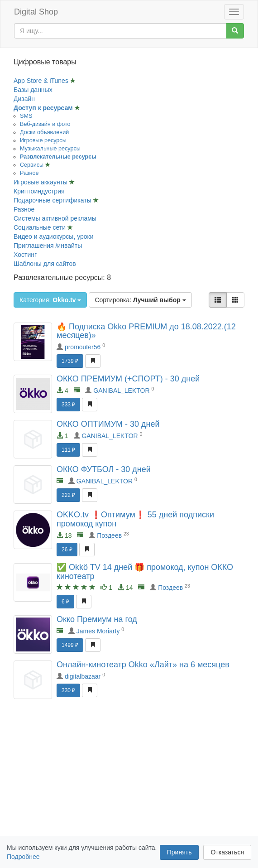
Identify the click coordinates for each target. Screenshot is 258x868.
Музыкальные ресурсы (50, 149)
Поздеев (109, 535)
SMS (26, 116)
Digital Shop (36, 12)
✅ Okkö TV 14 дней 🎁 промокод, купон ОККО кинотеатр (145, 572)
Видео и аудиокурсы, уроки (54, 236)
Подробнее (23, 857)
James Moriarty (98, 631)
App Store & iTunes (42, 81)
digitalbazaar (83, 676)
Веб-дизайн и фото (45, 124)
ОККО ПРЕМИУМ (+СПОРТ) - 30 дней (128, 379)
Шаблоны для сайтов (45, 264)
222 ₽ (68, 495)
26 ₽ (67, 550)
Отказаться (227, 852)
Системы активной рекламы (55, 218)
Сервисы (33, 165)
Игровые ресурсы (43, 140)
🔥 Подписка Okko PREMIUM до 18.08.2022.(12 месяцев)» (146, 331)
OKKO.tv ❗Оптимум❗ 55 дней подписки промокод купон (135, 519)
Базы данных (33, 90)
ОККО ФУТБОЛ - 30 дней (104, 469)
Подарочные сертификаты (53, 200)
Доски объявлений (44, 132)
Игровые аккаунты (41, 182)
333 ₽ (68, 405)
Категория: (50, 300)
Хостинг (25, 255)
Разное (29, 173)
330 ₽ (68, 690)
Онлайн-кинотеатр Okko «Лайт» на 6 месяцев (143, 665)
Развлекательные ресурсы (58, 157)
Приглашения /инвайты (48, 246)
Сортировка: (140, 300)
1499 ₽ (70, 645)
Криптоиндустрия (39, 191)
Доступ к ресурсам (44, 108)
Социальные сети (41, 227)
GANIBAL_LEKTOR (121, 391)
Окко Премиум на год (97, 619)
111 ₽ (68, 450)
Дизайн (24, 99)
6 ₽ (65, 602)
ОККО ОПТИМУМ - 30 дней (108, 424)
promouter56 (83, 347)
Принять (179, 852)
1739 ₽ (70, 361)
